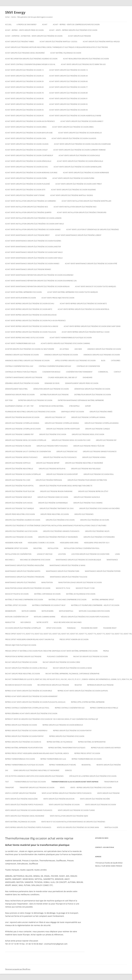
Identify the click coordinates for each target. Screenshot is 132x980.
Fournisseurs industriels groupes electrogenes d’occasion (30, 412)
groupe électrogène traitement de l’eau (57, 508)
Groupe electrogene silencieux (87, 497)
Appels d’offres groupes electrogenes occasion (75, 360)
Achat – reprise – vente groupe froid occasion (24, 30)
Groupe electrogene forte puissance (52, 446)
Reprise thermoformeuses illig (53, 759)
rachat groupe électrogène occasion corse (61, 662)
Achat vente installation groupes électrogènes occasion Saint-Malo (34, 224)
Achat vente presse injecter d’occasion (58, 298)
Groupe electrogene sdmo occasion (53, 497)
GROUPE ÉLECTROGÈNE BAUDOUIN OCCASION (22, 417)
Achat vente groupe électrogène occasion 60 (68, 81)
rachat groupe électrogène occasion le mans (72, 668)
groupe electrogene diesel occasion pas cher (71, 440)
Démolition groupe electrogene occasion (51, 389)
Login (117, 554)
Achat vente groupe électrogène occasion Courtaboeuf (29, 155)
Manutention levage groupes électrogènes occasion (28, 588)
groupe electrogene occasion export (62, 474)
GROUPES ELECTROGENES (84, 514)
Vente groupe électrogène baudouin (59, 799)
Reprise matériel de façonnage (60, 742)
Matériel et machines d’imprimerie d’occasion (24, 600)
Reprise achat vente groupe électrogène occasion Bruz (29, 691)
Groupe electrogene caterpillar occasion (23, 429)
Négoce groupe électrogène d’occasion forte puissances (85, 617)
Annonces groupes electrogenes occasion (102, 355)
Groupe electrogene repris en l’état (93, 491)
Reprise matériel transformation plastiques (67, 748)
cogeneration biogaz (51, 372)
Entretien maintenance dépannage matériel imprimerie (81, 400)
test (7, 782)
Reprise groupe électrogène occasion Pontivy (72, 731)
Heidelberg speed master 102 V (97, 543)
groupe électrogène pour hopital (19, 486)
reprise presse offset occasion (87, 753)
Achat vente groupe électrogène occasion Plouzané (27, 184)
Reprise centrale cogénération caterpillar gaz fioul (27, 708)
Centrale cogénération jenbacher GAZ (55, 366)
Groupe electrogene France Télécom (89, 446)
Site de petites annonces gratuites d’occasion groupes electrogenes (34, 776)
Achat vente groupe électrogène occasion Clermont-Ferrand (79, 150)
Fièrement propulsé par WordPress (18, 969)
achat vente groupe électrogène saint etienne (25, 195)
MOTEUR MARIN (48, 611)
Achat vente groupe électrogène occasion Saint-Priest (79, 184)
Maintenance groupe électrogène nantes (23, 571)
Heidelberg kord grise (69, 543)
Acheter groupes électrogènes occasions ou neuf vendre (30, 349)
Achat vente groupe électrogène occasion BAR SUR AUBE (29, 133)
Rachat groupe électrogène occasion (21, 662)
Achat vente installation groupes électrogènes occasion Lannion (33, 218)
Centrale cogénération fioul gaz (19, 366)
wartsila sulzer (111, 827)
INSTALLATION (53, 548)
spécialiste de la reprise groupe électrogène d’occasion (93, 776)
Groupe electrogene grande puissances (100, 452)
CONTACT (117, 372)
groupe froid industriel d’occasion (20, 514)
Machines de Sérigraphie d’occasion (35, 560)
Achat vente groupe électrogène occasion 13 (24, 70)
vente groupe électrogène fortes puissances (24, 805)
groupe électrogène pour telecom (20, 491)
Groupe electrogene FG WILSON (18, 446)
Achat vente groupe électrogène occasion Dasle (79, 155)
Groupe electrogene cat (55, 417)
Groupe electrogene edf (106, 440)
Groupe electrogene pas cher (18, 480)
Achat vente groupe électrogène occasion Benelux (80, 133)
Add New (78, 349)
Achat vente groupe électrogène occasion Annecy (82, 121)
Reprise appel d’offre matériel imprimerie (88, 702)
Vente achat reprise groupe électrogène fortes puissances (67, 793)
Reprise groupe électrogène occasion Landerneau (26, 731)
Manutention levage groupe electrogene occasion (80, 582)
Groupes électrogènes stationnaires (99, 537)
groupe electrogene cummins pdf (19, 434)
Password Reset (110, 628)
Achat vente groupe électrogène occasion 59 (24, 81)
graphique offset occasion (73, 412)
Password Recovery (89, 628)
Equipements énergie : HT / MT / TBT (19, 406)
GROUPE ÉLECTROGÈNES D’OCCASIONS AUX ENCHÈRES (100, 508)
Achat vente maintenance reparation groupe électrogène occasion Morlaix (37, 286)
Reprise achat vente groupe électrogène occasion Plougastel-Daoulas (35, 702)
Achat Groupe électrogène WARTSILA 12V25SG (58, 42)
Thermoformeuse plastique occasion (30, 782)
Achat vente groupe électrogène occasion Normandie (86, 173)
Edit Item (9, 400)
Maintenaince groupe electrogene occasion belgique (78, 560)
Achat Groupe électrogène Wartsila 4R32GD (101, 42)
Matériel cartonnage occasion (47, 594)
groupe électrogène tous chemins (88, 503)
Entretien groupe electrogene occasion (35, 400)
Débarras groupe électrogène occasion (22, 383)
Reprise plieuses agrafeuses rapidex (106, 748)
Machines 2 (10, 560)
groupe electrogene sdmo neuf (18, 497)
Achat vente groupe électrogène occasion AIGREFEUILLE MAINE (75, 116)
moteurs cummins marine (45, 617)
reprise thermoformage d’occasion (20, 759)
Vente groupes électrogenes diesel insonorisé (25, 816)
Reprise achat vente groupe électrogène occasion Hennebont (31, 696)
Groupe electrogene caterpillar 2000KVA (22, 423)
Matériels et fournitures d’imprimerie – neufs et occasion (95, 605)
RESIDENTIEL (86, 765)
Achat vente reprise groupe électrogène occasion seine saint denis (92, 326)
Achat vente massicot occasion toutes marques (96, 286)
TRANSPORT (10, 788)
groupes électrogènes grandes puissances (61, 531)
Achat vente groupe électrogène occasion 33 (24, 76)
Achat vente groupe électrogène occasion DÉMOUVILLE (28, 161)
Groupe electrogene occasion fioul (99, 474)
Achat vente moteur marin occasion (20, 298)
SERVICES (68, 770)
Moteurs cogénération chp (17, 617)
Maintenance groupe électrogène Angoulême (25, 565)
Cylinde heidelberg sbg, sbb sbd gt (63, 377)
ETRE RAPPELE (74, 406)
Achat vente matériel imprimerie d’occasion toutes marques (73, 292)
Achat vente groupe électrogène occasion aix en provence (30, 121)
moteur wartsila (66, 611)
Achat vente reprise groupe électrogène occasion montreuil (84, 309)
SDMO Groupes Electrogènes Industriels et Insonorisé (36, 770)
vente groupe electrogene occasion (101, 805)
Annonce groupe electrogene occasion (61, 355)
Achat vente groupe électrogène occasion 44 (68, 76)
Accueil (8, 24)
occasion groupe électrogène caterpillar (23, 628)
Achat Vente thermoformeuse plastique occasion (71, 338)
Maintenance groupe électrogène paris (63, 571)
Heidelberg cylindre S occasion (41, 543)
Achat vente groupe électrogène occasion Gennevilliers (78, 167)
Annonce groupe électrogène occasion (104, 349)
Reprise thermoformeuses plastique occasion (24, 765)
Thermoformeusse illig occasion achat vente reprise (75, 782)
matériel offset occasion (16, 605)
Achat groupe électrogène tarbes (20, 42)
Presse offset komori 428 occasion (74, 639)
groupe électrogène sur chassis (19, 503)
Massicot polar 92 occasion (17, 594)
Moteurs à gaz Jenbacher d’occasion (94, 611)
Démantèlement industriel (16, 389)
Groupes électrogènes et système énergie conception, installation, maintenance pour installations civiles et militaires (56, 526)
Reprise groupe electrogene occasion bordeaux (63, 725)
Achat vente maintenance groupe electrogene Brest (27, 235)
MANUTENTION (47, 582)
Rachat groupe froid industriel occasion (22, 674)
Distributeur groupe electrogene (54, 395)
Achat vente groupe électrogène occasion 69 (24, 87)
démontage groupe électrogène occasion (92, 389)
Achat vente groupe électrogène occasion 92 (24, 104)
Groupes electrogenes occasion (19, 537)
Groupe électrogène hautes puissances (60, 457)
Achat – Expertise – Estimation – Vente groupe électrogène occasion (34, 36)
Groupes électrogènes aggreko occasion (23, 520)
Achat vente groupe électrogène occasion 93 (24, 110)
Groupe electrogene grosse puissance (21, 457)
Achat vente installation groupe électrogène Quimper (28, 212)
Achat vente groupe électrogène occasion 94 (68, 110)
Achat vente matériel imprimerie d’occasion (23, 292)
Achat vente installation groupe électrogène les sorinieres (31, 201)
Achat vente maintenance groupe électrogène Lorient (78, 235)
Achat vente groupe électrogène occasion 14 (68, 70)
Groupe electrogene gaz (67, 452)
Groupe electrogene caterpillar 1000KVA (88, 417)
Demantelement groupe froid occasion (82, 383)
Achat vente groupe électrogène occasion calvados (74, 138)
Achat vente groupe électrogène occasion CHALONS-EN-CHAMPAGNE (82, 144)
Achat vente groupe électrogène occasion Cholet (26, 150)
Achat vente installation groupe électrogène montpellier (86, 201)
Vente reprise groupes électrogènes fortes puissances (28, 827)
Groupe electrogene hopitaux (18, 463)
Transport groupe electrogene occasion (37, 788)
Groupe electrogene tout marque (20, 508)
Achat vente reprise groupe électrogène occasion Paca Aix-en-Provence (35, 321)
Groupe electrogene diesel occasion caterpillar (26, 440)
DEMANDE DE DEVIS (52, 383)
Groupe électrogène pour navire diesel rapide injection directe (66, 486)
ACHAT (45, 24)
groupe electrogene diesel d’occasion (88, 434)
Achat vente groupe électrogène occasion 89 (68, 93)
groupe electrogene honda (94, 457)
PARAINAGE (71, 628)
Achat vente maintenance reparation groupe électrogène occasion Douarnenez (39, 275)
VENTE (62, 788)
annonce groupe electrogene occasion (22, 355)
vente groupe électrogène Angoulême (21, 799)
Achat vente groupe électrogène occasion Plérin (26, 178)
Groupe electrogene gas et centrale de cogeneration (28, 452)
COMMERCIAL (103, 372)
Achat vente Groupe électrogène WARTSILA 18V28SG (72, 195)
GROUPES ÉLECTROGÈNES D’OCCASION (60, 520)
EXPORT (88, 406)
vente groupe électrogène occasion (64, 805)
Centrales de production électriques (21, 372)
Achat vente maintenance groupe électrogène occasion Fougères (33, 241)
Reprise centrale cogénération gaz (70, 708)
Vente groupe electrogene (108, 793)
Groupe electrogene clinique (98, 429)
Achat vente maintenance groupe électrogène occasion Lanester (33, 247)
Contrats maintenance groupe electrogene (24, 377)
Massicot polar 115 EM (85, 588)
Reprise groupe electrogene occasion (21, 725)
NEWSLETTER (10, 622)
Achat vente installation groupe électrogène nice (27, 207)
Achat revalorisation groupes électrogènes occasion (86, 59)
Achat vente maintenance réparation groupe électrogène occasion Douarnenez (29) (41, 281)
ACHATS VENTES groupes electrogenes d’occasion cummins (65, 343)
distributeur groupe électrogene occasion (93, 395)
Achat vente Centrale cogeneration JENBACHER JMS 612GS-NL (30, 64)
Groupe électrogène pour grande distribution (87, 480)
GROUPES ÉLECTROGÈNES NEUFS (97, 531)
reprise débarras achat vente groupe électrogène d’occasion (31, 713)
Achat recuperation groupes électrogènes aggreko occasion (31, 59)
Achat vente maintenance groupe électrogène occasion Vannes (32, 264)
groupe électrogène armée (101, 412)
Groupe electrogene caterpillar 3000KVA (62, 423)
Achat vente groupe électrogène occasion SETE (25, 190)
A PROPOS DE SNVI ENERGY (27, 24)
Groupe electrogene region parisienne (56, 491)
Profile (106, 651)
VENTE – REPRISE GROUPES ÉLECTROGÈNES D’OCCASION (91, 788)
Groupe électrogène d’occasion (53, 434)
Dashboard (88, 377)
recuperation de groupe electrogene (53, 685)
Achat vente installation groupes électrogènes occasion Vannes (33, 230)
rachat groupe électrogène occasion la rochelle (26, 668)
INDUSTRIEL (38, 548)
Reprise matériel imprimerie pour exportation (24, 748)
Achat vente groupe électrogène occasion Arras (26, 127)
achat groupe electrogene (79, 36)
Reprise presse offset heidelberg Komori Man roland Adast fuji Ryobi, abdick (37, 753)
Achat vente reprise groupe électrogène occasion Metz (83, 304)
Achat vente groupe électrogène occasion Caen (26, 138)
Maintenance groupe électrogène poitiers (103, 571)
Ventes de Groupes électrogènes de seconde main (78, 827)
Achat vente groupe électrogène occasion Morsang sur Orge (31, 173)
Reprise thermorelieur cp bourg (63, 765)
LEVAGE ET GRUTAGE (45, 554)
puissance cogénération (57, 657)
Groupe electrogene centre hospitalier (63, 429)
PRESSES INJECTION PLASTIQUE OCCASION (21, 645)
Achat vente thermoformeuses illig (20, 343)
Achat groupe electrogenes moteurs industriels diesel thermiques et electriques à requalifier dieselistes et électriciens (57, 47)
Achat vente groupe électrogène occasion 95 (24, 116)
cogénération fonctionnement (79, 372)
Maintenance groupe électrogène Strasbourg (25, 577)
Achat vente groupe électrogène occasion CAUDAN (27, 144)
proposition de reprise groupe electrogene (23, 657)
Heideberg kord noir (14, 543)
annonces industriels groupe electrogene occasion (27, 360)
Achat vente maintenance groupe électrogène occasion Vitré (91, 264)
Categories (116, 360)
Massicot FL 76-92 (63, 588)
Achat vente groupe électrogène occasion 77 (68, 87)
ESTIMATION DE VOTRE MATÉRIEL (51, 406)
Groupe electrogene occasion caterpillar (23, 474)
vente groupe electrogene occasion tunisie (76, 810)
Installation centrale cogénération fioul (82, 548)
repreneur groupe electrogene (100, 685)
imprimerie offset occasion (16, 548)
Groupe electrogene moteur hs (52, 469)
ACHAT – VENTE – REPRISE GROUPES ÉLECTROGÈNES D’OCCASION (73, 30)
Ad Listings (64, 349)
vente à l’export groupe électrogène (21, 793)
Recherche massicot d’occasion (18, 685)
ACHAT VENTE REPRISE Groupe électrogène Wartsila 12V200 (86, 332)
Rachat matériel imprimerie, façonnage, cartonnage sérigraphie (72, 674)
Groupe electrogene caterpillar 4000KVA (102, 423)
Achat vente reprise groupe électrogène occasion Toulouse (31, 332)
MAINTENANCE (112, 560)
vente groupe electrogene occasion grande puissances (29, 810)
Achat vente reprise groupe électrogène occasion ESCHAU (30, 304)
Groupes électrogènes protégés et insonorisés (58, 537)
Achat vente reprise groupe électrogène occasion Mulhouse (31, 315)
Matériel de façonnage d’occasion (81, 594)
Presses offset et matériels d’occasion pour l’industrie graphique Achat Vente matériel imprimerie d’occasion (51, 651)
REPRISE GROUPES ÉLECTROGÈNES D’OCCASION (67, 736)
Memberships (11, 611)
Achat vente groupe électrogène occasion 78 (24, 93)
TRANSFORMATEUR (111, 782)
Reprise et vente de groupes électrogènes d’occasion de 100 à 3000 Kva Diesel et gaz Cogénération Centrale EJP (52, 719)
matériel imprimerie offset (103, 600)
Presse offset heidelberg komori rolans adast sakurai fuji (30, 639)
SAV (7, 770)
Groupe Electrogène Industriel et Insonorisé (84, 463)
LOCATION (62, 554)
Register (78, 685)
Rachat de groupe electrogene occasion (91, 657)
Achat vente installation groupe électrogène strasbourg (82, 212)
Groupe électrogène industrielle (19, 469)
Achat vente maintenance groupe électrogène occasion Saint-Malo (34, 252)
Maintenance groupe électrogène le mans (67, 565)
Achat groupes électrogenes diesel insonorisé (25, 53)
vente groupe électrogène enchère (95, 799)
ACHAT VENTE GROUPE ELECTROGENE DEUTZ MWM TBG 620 (83, 64)
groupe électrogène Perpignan (49, 480)
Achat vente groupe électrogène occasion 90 (24, 99)
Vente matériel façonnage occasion (20, 822)
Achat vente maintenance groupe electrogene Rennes (28, 269)
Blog (103, 360)
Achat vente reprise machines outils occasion (25, 338)
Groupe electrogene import (48, 463)
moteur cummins (29, 611)
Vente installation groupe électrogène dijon (69, 816)
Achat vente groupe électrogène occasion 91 (68, 99)
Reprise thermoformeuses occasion (87, 759)
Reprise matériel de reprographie (92, 742)
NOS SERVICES (26, 622)
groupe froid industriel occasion (55, 514)
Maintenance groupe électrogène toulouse (69, 577)
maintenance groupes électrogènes (20, 582)
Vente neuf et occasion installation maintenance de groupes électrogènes (73, 822)
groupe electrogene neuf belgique (86, 469)
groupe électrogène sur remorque (53, 503)
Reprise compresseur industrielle (104, 708)
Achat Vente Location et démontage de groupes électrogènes (93, 230)
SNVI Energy (15, 12)
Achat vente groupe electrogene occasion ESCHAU (27, 167)
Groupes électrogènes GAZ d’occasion (21, 531)
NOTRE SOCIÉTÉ (42, 622)
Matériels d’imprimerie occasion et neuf (49, 605)
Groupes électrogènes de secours (95, 520)
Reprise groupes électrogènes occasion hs (23, 742)
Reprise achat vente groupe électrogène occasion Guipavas (83, 691)
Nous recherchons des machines (68, 622)
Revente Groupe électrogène (109, 765)
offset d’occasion (54, 628)
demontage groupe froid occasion (20, 395)
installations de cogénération (18, 554)
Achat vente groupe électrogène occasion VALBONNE (73, 190)
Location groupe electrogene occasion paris (90, 554)
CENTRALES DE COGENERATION (88, 366)
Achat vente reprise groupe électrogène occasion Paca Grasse (32, 326)
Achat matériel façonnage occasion (66, 53)
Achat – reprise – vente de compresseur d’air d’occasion (76, 24)
